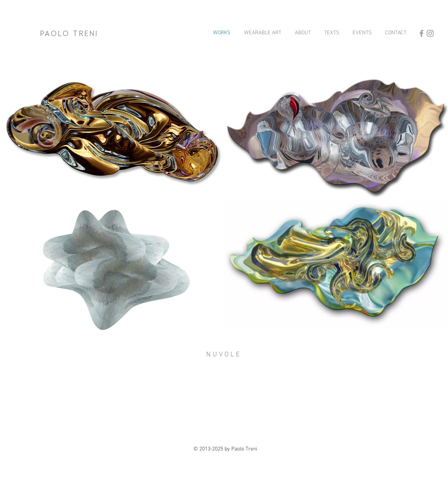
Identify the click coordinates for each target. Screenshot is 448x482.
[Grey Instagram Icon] (430, 33)
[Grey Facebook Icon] (421, 33)
